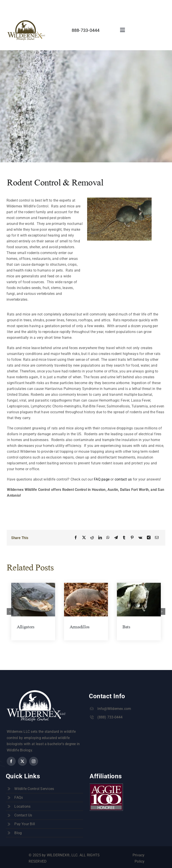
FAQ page (102, 479)
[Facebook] (76, 538)
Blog (18, 833)
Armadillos (80, 627)
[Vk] (140, 538)
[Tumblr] (124, 538)
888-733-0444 (86, 30)
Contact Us (23, 815)
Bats (126, 627)
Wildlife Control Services (34, 789)
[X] (84, 538)
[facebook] (97, 5)
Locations (22, 806)
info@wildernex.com (72, 5)
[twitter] (105, 5)
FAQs (19, 797)
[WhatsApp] (108, 538)
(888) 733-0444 (110, 717)
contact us (123, 479)
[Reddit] (92, 538)
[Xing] (149, 538)
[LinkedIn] (100, 538)
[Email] (157, 538)
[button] (10, 611)
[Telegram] (116, 538)
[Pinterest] (132, 538)
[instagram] (113, 5)
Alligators (26, 627)
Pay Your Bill (25, 824)
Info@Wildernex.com (114, 709)
